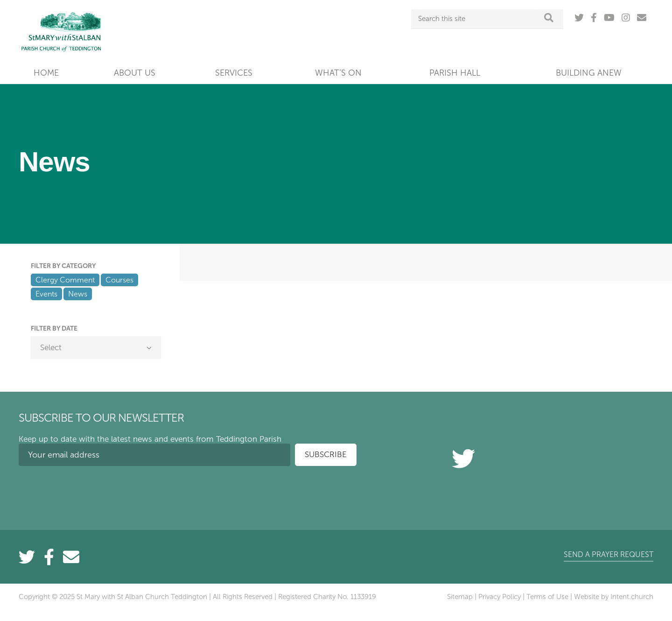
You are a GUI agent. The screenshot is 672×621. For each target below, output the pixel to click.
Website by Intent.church (614, 597)
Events (46, 294)
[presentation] (90, 491)
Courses (119, 280)
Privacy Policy (500, 597)
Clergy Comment (65, 280)
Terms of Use (547, 597)
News (78, 294)
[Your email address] (154, 455)
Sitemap (460, 597)
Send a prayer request (609, 554)
